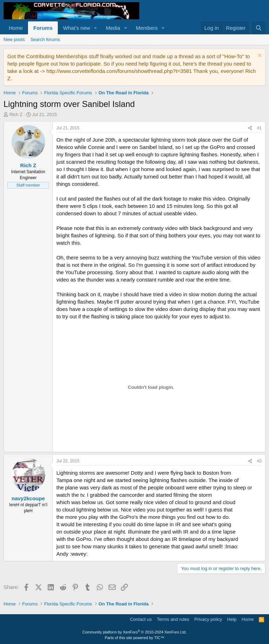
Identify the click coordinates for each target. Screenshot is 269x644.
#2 (259, 461)
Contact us (141, 619)
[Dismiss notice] (259, 56)
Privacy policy (208, 619)
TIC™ (159, 638)
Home (16, 28)
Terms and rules (173, 619)
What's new (77, 28)
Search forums (45, 39)
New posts (14, 39)
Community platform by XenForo (134, 632)
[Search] (259, 28)
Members (147, 28)
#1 (259, 128)
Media (113, 28)
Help (232, 619)
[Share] (250, 128)
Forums (43, 28)
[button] (96, 28)
